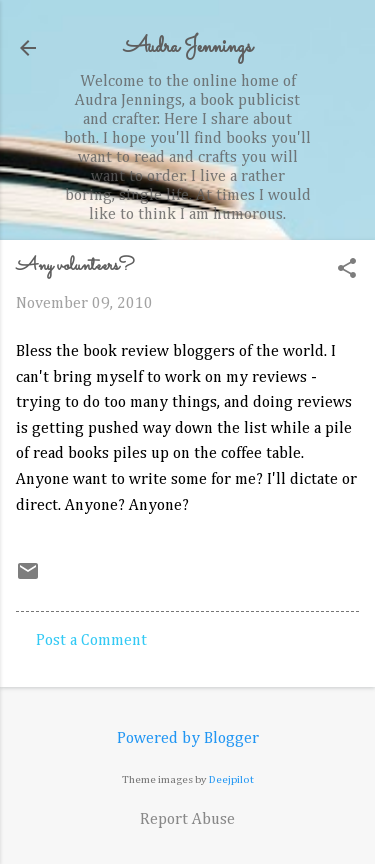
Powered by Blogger (188, 739)
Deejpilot (231, 779)
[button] (347, 270)
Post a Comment (91, 641)
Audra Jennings (188, 47)
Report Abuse (187, 820)
